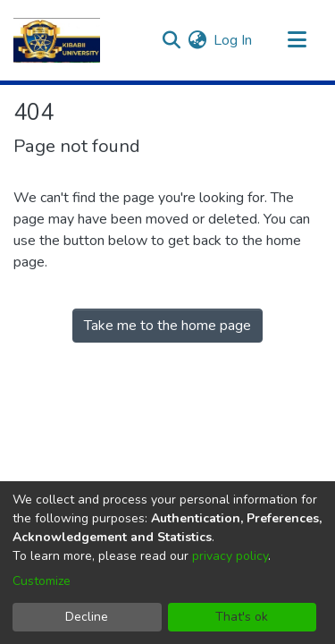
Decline (87, 617)
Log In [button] (234, 40)
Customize (42, 581)
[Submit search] (171, 40)
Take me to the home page (167, 326)
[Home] (57, 40)
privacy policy (230, 556)
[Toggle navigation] (297, 40)
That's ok (242, 617)
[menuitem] (197, 40)
